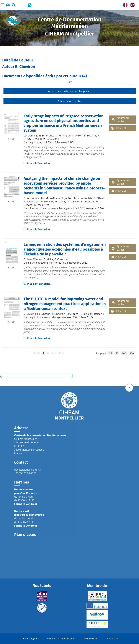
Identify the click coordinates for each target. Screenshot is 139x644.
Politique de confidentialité (61, 638)
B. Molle (48, 259)
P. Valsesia (30, 202)
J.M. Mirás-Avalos (51, 198)
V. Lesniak (74, 202)
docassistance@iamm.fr (28, 470)
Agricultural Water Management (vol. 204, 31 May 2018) (61, 317)
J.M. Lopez (72, 314)
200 (132, 353)
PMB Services (91, 638)
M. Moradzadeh (83, 198)
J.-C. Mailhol (30, 314)
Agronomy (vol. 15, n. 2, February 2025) (52, 142)
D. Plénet (99, 198)
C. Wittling (62, 136)
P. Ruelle (85, 314)
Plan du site (113, 638)
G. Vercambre (31, 198)
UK (132, 4)
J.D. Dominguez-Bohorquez (39, 136)
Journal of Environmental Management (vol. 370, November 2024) (67, 208)
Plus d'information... (40, 163)
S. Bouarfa (90, 136)
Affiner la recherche (69, 101)
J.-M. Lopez (39, 139)
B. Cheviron (76, 136)
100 (124, 353)
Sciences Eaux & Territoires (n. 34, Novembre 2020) (59, 263)
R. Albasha (44, 314)
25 (111, 353)
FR (124, 4)
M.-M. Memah (45, 202)
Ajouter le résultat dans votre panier (69, 91)
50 (117, 353)
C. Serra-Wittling (33, 259)
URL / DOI (120, 128)
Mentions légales (29, 638)
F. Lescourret (41, 205)
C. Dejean (52, 139)
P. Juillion (67, 198)
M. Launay (60, 202)
